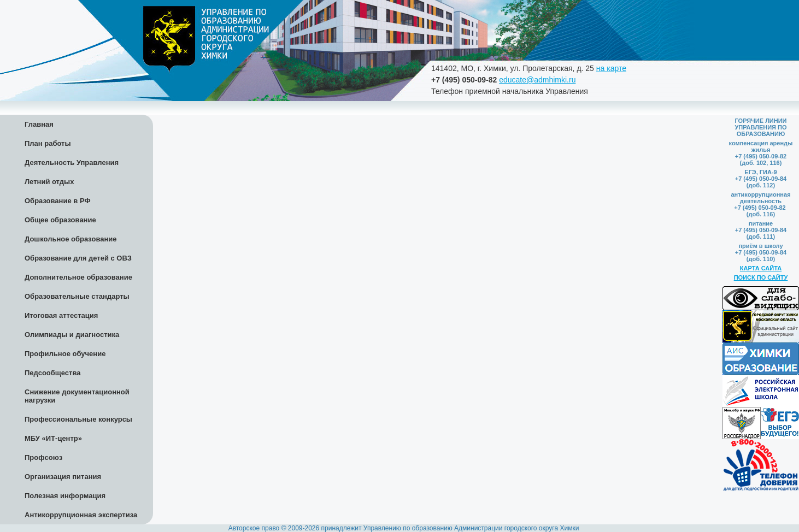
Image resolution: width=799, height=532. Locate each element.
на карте (611, 68)
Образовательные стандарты (77, 296)
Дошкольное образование (71, 239)
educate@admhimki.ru (537, 80)
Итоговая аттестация (61, 315)
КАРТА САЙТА (761, 268)
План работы (48, 143)
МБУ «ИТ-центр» (53, 438)
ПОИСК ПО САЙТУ (761, 277)
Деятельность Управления (72, 162)
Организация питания (63, 477)
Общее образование (60, 220)
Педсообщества (52, 373)
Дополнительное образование (78, 277)
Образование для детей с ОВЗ (78, 258)
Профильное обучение (65, 354)
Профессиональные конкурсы (78, 419)
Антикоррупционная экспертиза (81, 515)
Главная (39, 124)
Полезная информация (65, 496)
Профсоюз (43, 457)
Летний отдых (49, 182)
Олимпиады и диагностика (72, 335)
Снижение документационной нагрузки (77, 396)
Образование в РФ (58, 201)
